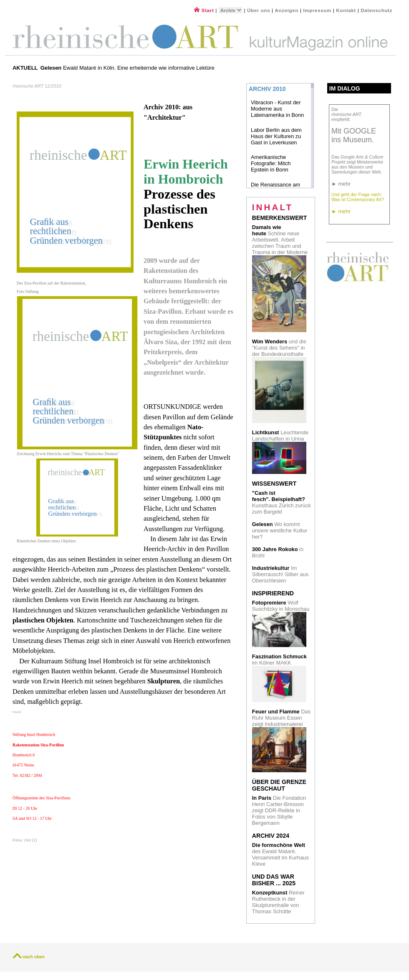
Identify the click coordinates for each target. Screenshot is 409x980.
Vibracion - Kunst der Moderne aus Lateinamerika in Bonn (278, 109)
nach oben (34, 957)
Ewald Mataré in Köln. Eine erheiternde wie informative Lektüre (128, 68)
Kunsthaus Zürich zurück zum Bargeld (282, 502)
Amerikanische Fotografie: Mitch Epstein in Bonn (271, 163)
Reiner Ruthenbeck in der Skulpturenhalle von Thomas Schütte (278, 902)
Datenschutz (376, 10)
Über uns (259, 10)
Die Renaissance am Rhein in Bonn (275, 188)
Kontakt (346, 10)
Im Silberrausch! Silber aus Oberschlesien (280, 574)
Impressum (318, 10)
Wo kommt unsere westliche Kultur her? (280, 530)
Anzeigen (287, 10)
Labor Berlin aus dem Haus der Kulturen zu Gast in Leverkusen (276, 136)
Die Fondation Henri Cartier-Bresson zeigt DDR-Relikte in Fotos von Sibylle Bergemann (279, 810)
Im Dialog (345, 88)
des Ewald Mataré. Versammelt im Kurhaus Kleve (280, 854)
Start (204, 10)
